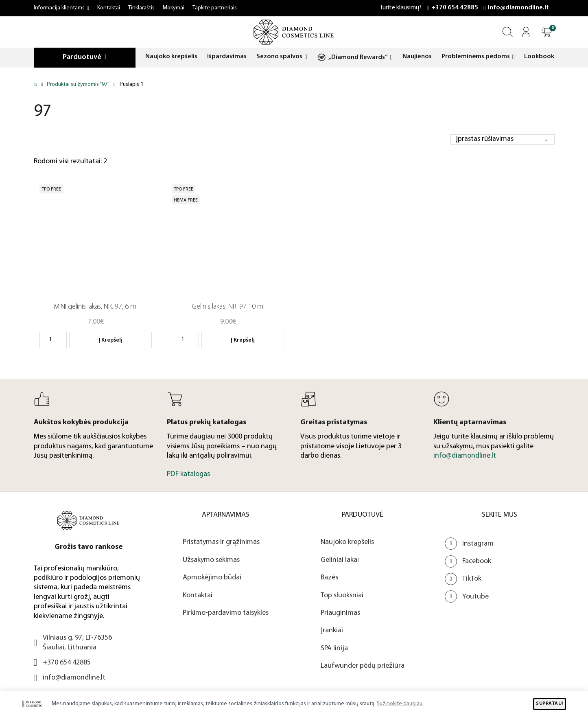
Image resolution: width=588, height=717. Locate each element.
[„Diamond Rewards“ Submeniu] (391, 58)
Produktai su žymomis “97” (78, 84)
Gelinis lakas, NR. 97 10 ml (228, 307)
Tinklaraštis (141, 8)
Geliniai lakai (340, 560)
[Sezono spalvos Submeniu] (306, 57)
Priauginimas (340, 613)
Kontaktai (109, 8)
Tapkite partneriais (215, 8)
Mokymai (174, 8)
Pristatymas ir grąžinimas (221, 543)
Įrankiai (332, 631)
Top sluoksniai (342, 595)
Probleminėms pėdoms (476, 57)
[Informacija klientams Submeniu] (88, 8)
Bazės (329, 578)
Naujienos (417, 57)
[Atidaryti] (547, 32)
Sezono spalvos (279, 57)
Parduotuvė (82, 57)
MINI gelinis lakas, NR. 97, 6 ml (96, 307)
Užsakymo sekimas (211, 560)
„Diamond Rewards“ (358, 57)
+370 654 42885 (455, 8)
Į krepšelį (110, 340)
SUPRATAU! (550, 704)
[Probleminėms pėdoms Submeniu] (514, 57)
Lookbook (539, 57)
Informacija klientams (59, 8)
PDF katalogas (188, 475)
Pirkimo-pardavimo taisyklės (226, 613)
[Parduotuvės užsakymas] (502, 139)
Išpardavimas (227, 57)
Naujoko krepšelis (171, 57)
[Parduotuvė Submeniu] (105, 57)
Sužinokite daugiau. (400, 704)
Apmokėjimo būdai (212, 578)
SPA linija (334, 648)
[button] (547, 32)
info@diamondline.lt (518, 8)
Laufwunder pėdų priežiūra (363, 666)
